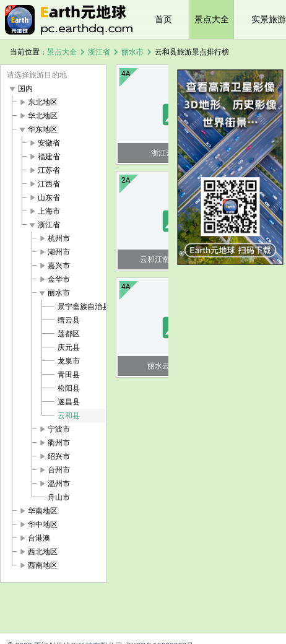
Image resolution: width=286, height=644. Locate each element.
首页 (163, 19)
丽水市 (132, 52)
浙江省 (99, 52)
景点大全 (212, 19)
